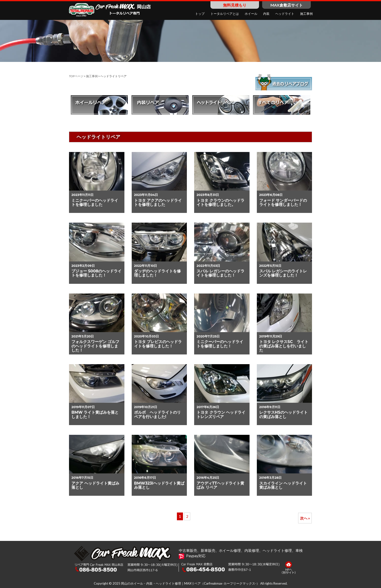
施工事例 (92, 76)
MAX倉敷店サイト (287, 5)
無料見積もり (235, 5)
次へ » (305, 518)
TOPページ (76, 76)
